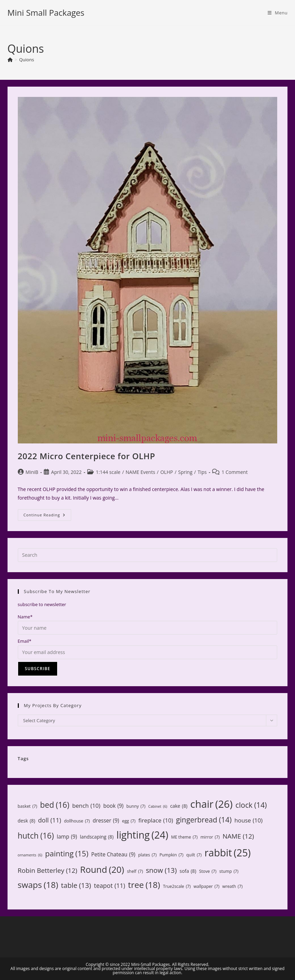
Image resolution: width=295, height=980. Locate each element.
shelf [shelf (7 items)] (135, 871)
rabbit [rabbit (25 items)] (228, 853)
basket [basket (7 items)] (28, 806)
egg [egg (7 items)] (129, 821)
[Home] (10, 60)
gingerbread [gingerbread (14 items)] (204, 820)
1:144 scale (108, 472)
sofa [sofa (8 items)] (188, 871)
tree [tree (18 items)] (144, 885)
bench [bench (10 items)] (86, 806)
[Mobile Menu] (278, 13)
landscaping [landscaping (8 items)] (97, 837)
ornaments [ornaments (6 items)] (30, 855)
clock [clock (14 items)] (251, 805)
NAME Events (140, 472)
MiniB (32, 472)
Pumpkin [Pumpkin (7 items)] (171, 855)
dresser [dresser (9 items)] (106, 821)
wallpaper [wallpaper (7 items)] (207, 887)
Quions (27, 60)
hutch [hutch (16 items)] (36, 836)
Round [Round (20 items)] (102, 869)
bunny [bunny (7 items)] (136, 806)
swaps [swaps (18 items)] (38, 885)
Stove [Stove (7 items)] (208, 871)
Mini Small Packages (46, 12)
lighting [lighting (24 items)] (142, 835)
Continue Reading (48, 516)
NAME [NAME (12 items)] (238, 836)
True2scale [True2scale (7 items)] (177, 887)
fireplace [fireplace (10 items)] (156, 820)
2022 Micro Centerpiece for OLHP (87, 456)
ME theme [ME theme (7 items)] (184, 837)
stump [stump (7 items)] (229, 871)
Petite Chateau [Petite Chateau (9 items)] (113, 855)
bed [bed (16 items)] (55, 805)
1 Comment (234, 472)
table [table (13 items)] (76, 885)
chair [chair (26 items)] (211, 804)
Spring (185, 472)
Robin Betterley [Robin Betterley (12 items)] (48, 870)
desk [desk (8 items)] (27, 821)
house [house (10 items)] (248, 820)
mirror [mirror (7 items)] (210, 837)
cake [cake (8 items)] (179, 806)
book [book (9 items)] (113, 806)
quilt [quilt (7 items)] (194, 855)
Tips (202, 472)
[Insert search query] (148, 555)
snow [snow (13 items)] (161, 870)
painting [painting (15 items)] (67, 853)
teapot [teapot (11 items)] (109, 886)
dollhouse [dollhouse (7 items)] (77, 821)
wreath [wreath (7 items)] (232, 887)
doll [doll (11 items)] (49, 820)
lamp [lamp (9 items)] (67, 837)
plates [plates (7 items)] (147, 855)
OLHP (166, 472)
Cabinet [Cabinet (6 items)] (158, 807)
